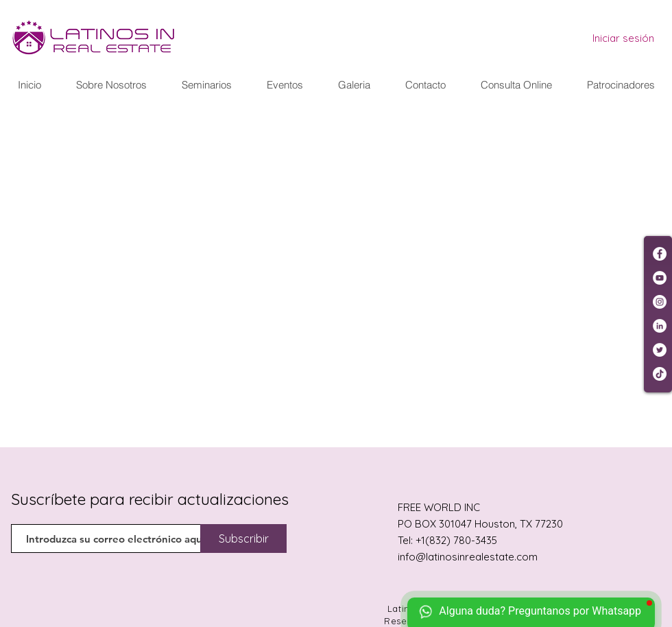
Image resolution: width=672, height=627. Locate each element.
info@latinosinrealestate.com (468, 557)
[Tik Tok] (660, 374)
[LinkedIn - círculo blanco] (660, 326)
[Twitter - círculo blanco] (660, 350)
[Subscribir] (243, 539)
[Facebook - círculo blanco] (660, 254)
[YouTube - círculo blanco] (660, 278)
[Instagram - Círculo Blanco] (660, 302)
